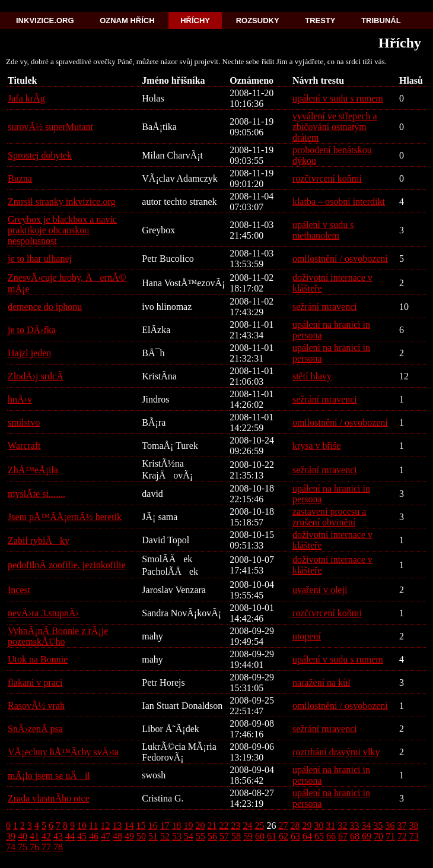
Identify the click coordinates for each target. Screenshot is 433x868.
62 (284, 836)
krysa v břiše (317, 446)
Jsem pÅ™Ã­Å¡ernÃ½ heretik (65, 517)
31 (330, 826)
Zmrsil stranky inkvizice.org (61, 202)
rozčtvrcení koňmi (327, 178)
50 (141, 836)
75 (23, 847)
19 (188, 826)
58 (236, 836)
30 (319, 826)
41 (34, 836)
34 (366, 826)
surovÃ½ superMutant (50, 127)
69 (367, 836)
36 (390, 826)
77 (46, 847)
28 (295, 826)
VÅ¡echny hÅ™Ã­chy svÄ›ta (63, 752)
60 (260, 836)
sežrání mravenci (325, 307)
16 (152, 826)
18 (176, 826)
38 (413, 826)
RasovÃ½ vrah (36, 706)
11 (93, 826)
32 (342, 826)
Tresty (320, 20)
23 (235, 826)
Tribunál (381, 20)
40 (23, 836)
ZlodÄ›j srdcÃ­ (36, 376)
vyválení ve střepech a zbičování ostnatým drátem (335, 127)
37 (402, 826)
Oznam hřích (127, 20)
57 (224, 836)
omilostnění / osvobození (340, 259)
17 (164, 826)
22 (224, 826)
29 (307, 826)
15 (141, 826)
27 (283, 826)
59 (248, 836)
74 (11, 847)
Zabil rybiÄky (39, 541)
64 (307, 836)
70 (378, 836)
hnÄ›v (20, 399)
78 (58, 847)
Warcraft (24, 446)
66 (331, 836)
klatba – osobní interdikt (339, 202)
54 (189, 836)
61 (272, 836)
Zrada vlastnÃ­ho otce (49, 798)
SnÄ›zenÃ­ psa (35, 729)
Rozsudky (258, 20)
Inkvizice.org (45, 20)
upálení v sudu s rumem (338, 98)
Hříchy (195, 20)
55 (200, 836)
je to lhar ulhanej (40, 259)
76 (34, 847)
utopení (307, 636)
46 (94, 836)
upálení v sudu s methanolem (323, 230)
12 (105, 826)
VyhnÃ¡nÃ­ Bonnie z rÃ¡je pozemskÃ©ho (58, 636)
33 (354, 826)
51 (153, 836)
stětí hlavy (312, 376)
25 (259, 826)
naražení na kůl (321, 682)
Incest (19, 590)
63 (295, 836)
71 (390, 836)
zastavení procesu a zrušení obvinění (329, 517)
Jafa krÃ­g (26, 98)
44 (70, 836)
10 (82, 826)
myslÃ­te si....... (36, 494)
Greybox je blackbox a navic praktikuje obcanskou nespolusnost (62, 230)
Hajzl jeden (29, 353)
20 (200, 826)
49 (129, 836)
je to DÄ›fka (32, 330)
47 (106, 836)
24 (247, 826)
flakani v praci (35, 682)
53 (177, 836)
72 (402, 836)
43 (58, 836)
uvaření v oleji (320, 590)
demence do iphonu (45, 307)
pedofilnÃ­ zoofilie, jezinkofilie (67, 565)
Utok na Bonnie (38, 659)
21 (212, 826)
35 (378, 826)
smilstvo (24, 422)
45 (82, 836)
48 (117, 836)
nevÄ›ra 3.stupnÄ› (43, 613)
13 (117, 826)
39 (11, 836)
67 (343, 836)
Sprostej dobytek (40, 155)
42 (46, 836)
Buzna (20, 178)
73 (414, 836)
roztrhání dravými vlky (336, 752)
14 (129, 826)
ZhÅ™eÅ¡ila (33, 470)
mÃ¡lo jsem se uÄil (49, 776)
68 (355, 836)
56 (212, 836)
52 (165, 836)
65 (319, 836)
